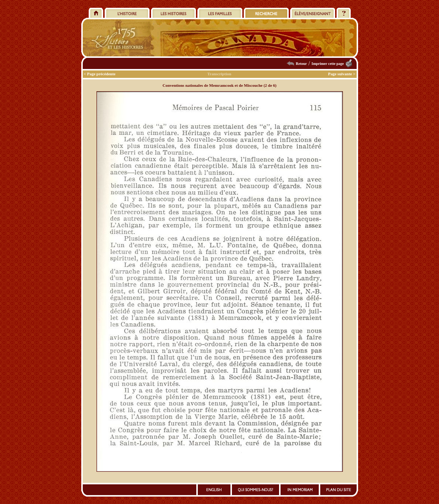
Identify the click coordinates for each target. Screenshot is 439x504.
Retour (301, 64)
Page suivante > (342, 74)
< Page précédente (100, 74)
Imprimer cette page (327, 64)
